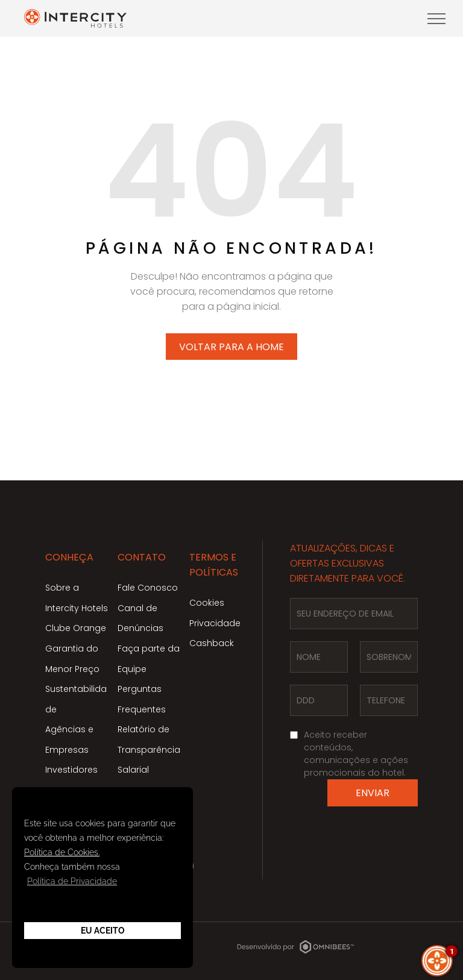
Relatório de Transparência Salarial (149, 749)
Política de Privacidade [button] (72, 881)
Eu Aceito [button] (103, 931)
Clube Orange (76, 628)
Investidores (71, 770)
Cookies (207, 603)
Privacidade (215, 623)
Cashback (212, 643)
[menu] (436, 19)
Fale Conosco (148, 588)
